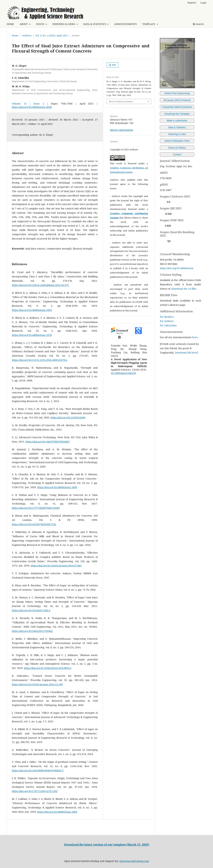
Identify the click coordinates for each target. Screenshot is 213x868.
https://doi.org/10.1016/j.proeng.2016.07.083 (56, 566)
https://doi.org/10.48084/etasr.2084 (57, 812)
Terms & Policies (177, 148)
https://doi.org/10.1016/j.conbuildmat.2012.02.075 (40, 285)
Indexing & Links (177, 134)
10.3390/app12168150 (123, 373)
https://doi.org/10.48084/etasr (177, 268)
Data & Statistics (177, 127)
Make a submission (177, 121)
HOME (10, 24)
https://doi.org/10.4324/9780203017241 (34, 524)
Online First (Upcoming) (177, 93)
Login (203, 3)
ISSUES (41, 24)
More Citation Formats (121, 101)
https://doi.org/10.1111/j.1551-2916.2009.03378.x (40, 360)
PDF (114, 65)
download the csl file (183, 289)
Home (15, 35)
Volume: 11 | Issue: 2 (28, 104)
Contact (177, 154)
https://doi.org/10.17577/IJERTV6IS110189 (36, 508)
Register (192, 3)
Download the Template (177, 114)
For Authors (167, 321)
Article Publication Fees (177, 141)
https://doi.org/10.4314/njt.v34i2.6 (31, 610)
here (195, 337)
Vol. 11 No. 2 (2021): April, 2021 (52, 35)
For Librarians (168, 325)
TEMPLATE (149, 24)
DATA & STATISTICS (95, 24)
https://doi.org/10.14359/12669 (68, 417)
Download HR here (186, 353)
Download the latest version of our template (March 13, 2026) (107, 845)
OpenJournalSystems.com (134, 861)
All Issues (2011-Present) (177, 100)
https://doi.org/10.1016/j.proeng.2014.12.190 (37, 684)
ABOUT (24, 24)
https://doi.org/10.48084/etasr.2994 (32, 310)
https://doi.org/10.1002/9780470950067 (48, 442)
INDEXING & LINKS (64, 24)
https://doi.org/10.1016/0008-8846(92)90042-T (38, 770)
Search (198, 24)
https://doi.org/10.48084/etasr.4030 (32, 107)
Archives (27, 35)
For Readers (167, 317)
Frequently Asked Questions (177, 107)
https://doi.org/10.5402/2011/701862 (32, 631)
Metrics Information (122, 130)
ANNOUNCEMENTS (126, 24)
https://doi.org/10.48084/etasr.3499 (57, 487)
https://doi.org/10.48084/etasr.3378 (32, 335)
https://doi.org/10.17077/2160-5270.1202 (35, 791)
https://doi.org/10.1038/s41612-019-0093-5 (48, 668)
